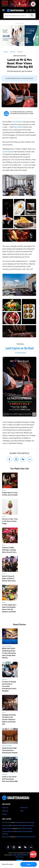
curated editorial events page (25, 822)
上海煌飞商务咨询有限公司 (20, 855)
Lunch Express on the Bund (19, 348)
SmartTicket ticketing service (26, 837)
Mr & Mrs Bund (17, 122)
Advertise (5, 811)
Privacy (4, 814)
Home (6, 52)
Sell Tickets (6, 837)
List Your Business (8, 831)
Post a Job (5, 825)
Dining (20, 52)
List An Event (6, 822)
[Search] (32, 16)
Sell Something (7, 828)
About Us (5, 808)
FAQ (22, 811)
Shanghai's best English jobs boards (23, 825)
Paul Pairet (18, 127)
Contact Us (24, 808)
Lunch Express (8, 152)
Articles (13, 52)
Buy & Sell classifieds (25, 828)
